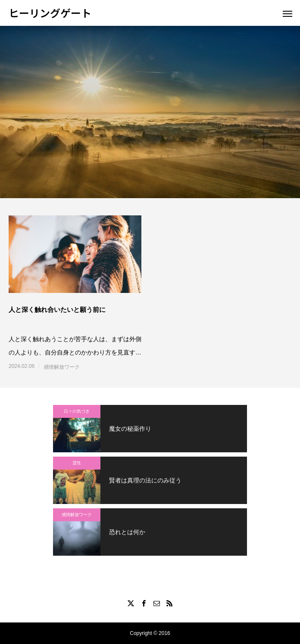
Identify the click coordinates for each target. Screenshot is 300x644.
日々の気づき (77, 411)
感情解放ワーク (62, 367)
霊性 (77, 463)
